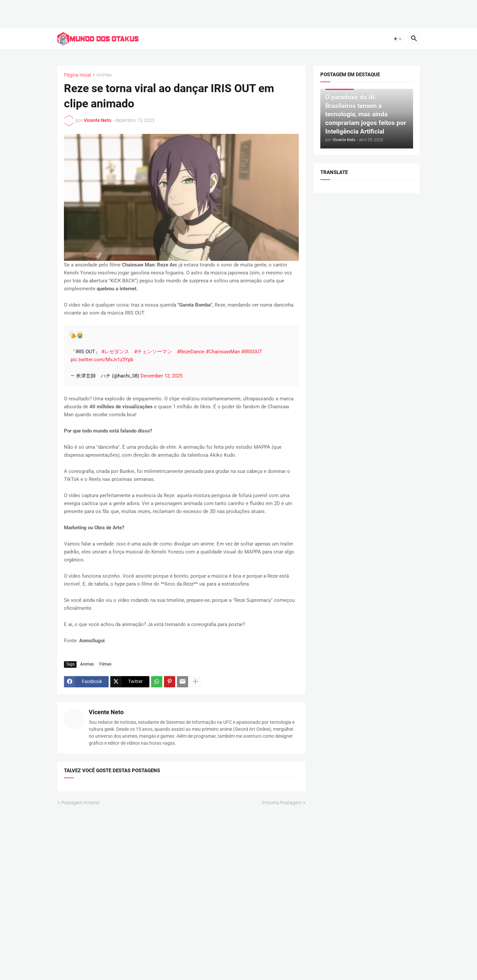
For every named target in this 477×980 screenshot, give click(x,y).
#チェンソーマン (153, 352)
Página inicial (78, 75)
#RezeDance (191, 352)
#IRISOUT (252, 352)
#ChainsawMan (223, 352)
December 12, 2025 (161, 376)
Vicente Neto (106, 712)
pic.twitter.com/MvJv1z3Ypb (102, 360)
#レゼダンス (115, 352)
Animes (104, 75)
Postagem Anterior (81, 802)
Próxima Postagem (282, 802)
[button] (398, 39)
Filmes (105, 664)
